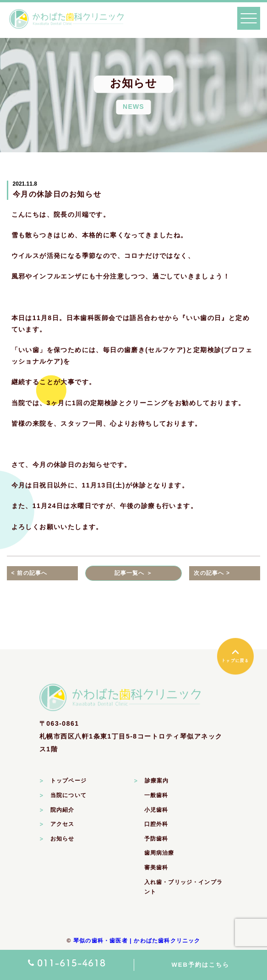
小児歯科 (156, 810)
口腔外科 (156, 824)
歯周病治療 (159, 853)
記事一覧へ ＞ (134, 573)
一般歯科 (156, 795)
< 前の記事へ (30, 573)
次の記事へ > (212, 573)
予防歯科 (156, 839)
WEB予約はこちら (201, 965)
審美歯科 (156, 868)
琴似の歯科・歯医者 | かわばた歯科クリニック (137, 941)
